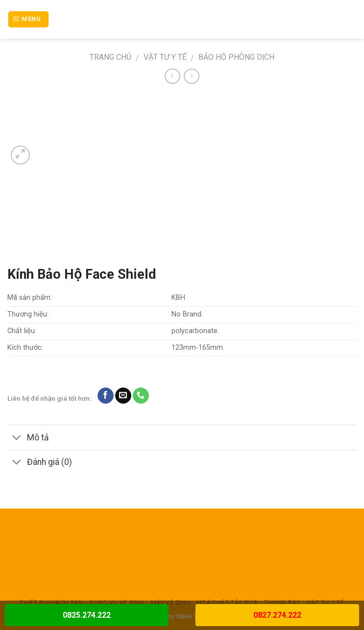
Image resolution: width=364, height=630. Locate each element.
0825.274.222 (87, 615)
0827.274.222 (277, 615)
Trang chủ (110, 57)
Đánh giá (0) (40, 463)
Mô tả (28, 438)
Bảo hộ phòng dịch (236, 57)
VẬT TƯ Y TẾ (165, 57)
